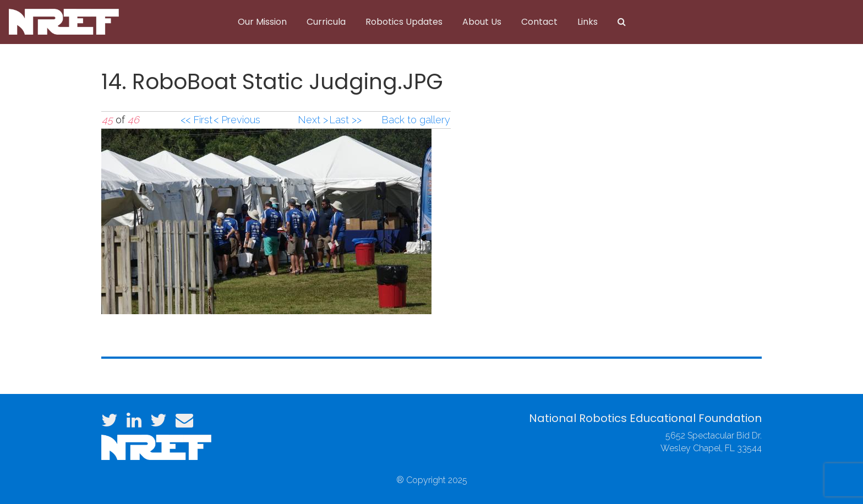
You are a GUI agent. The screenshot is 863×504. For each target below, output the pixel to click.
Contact (539, 22)
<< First (196, 120)
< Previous (237, 120)
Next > (313, 120)
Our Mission (262, 22)
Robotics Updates (404, 22)
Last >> (345, 120)
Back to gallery (416, 120)
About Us (482, 22)
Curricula (326, 22)
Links (588, 22)
